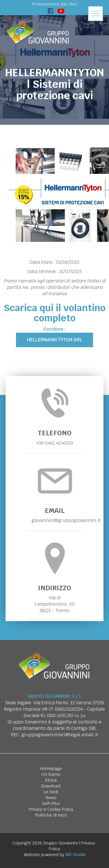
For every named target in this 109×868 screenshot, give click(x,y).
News (51, 798)
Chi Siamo (51, 774)
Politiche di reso (51, 815)
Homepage (51, 769)
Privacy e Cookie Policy (51, 809)
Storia (51, 780)
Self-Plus (51, 803)
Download (51, 786)
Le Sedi (51, 792)
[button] (95, 14)
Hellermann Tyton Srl (54, 340)
